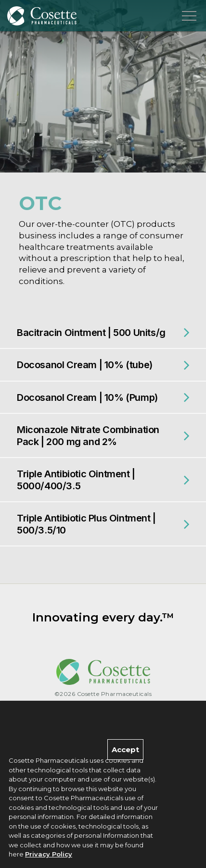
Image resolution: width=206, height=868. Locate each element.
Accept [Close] (125, 750)
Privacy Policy (49, 855)
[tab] (103, 333)
